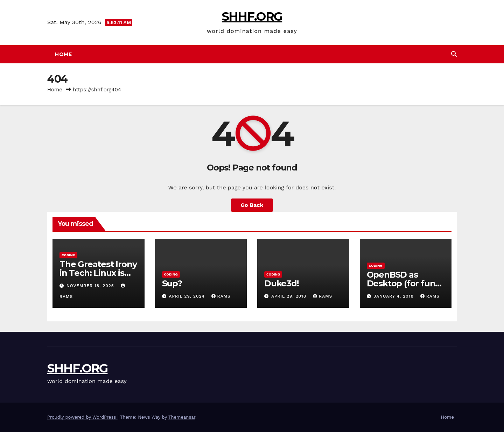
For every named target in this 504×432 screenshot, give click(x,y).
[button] (454, 54)
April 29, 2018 (290, 296)
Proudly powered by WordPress (82, 417)
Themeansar (182, 417)
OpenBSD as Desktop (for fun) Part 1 (402, 283)
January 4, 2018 (394, 296)
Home (63, 54)
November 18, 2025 (91, 286)
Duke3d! (282, 283)
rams (221, 296)
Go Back (252, 205)
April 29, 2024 (187, 296)
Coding (68, 255)
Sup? (172, 283)
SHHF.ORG (252, 16)
